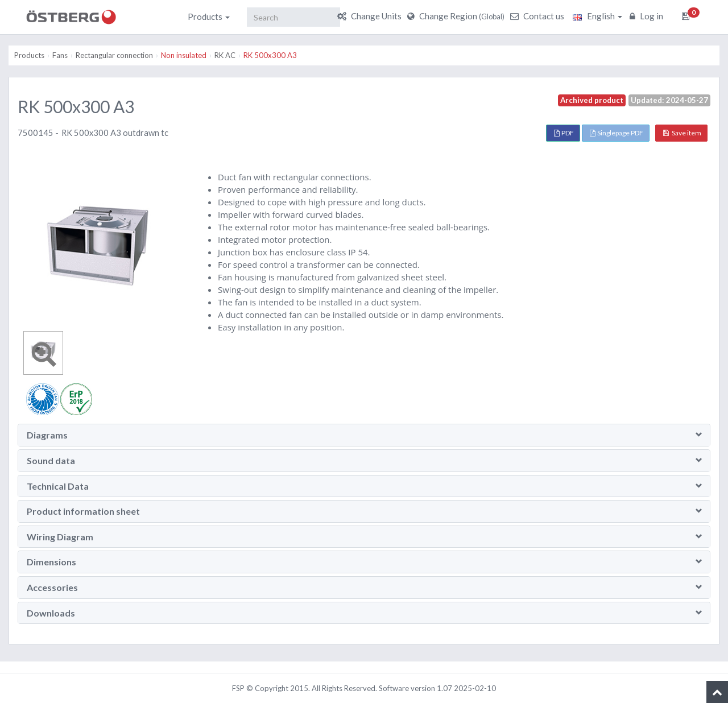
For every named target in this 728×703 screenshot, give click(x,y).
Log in (648, 16)
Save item (682, 133)
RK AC (225, 55)
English (597, 16)
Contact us (539, 16)
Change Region (457, 16)
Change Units (371, 16)
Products (209, 16)
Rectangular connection (114, 55)
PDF (564, 133)
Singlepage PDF (617, 133)
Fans (60, 55)
